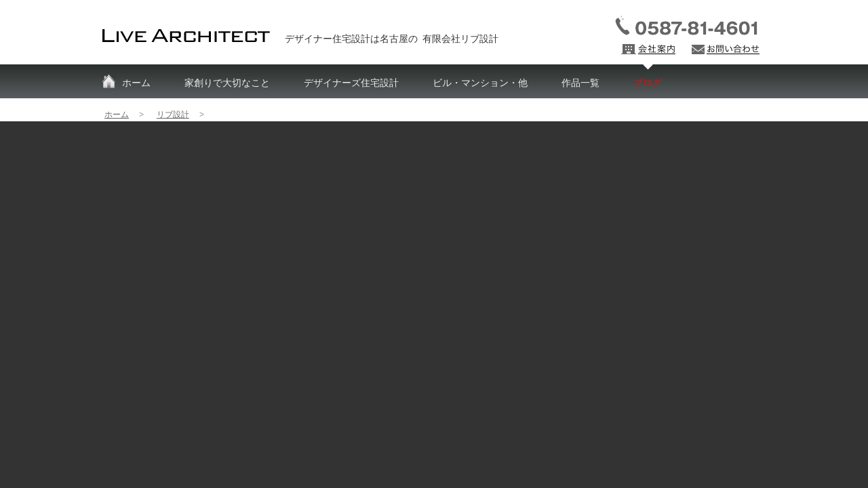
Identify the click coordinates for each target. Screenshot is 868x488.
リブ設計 (173, 115)
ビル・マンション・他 (480, 83)
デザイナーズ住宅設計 (351, 83)
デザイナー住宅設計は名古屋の (392, 39)
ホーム (136, 83)
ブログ (648, 83)
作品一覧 (580, 83)
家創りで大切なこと (227, 83)
